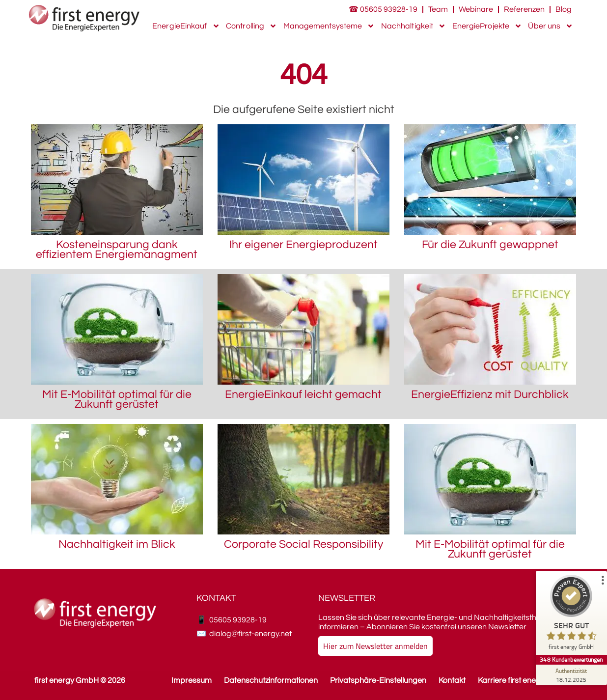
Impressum (192, 680)
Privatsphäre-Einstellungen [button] (378, 680)
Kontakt (452, 680)
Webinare (476, 9)
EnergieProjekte (487, 26)
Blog (564, 9)
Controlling (251, 26)
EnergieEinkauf (186, 26)
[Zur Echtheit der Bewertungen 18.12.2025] (570, 675)
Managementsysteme (329, 26)
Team (438, 9)
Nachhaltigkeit (414, 26)
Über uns (551, 26)
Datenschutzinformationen (271, 680)
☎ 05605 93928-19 (383, 9)
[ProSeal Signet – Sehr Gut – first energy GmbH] (570, 615)
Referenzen (524, 9)
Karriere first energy (513, 680)
